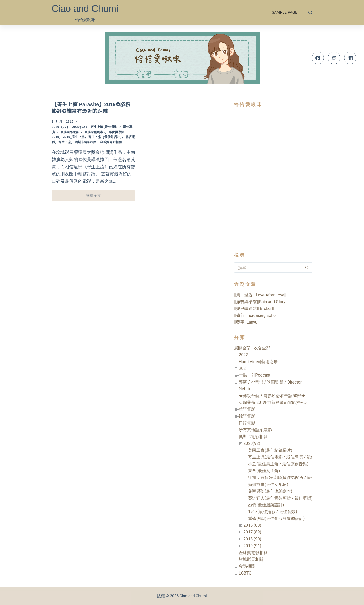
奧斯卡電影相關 (86, 143)
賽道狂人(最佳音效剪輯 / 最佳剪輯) (280, 498)
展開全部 (242, 348)
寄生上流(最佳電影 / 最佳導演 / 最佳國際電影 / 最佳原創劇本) (305, 457)
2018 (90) (252, 539)
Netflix (245, 389)
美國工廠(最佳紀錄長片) (270, 450)
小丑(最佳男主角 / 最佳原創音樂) (278, 464)
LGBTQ (245, 573)
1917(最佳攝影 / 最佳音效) (273, 512)
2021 (243, 368)
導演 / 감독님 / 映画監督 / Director (270, 382)
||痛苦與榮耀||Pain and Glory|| (261, 302)
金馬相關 (247, 566)
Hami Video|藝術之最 (258, 362)
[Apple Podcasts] (334, 58)
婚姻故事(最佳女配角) (268, 484)
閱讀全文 (99, 197)
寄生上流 (65, 143)
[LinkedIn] (350, 58)
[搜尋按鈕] (307, 267)
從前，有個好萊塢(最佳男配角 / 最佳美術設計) (291, 477)
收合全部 (262, 348)
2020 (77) (60, 127)
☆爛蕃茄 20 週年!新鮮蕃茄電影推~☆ (273, 403)
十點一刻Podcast (255, 375)
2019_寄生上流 (74, 137)
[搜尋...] (268, 267)
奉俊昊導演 (117, 132)
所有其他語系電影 (255, 430)
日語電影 (247, 423)
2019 (55, 137)
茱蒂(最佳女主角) (264, 471)
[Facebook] (318, 58)
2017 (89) (252, 532)
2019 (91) (252, 546)
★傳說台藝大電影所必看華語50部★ (272, 396)
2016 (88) (252, 525)
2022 (243, 355)
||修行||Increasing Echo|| (256, 315)
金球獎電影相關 (111, 143)
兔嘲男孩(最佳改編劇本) (270, 491)
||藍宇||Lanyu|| (247, 322)
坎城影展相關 (251, 559)
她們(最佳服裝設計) (266, 505)
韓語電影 (247, 416)
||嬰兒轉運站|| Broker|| (254, 308)
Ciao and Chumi (85, 9)
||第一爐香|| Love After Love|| (260, 295)
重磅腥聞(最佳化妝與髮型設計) (276, 519)
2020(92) (80, 127)
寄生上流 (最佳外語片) (105, 137)
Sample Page (284, 12)
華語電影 (247, 409)
